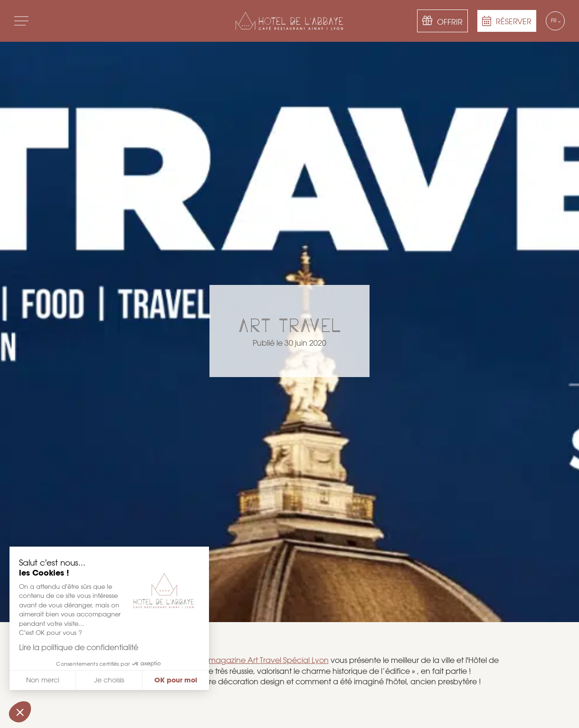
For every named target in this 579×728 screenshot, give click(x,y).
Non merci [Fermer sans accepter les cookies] (41, 680)
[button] (20, 712)
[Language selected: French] (555, 21)
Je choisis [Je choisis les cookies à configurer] (108, 680)
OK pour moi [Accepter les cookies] (175, 680)
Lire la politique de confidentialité (78, 648)
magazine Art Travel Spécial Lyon (269, 660)
